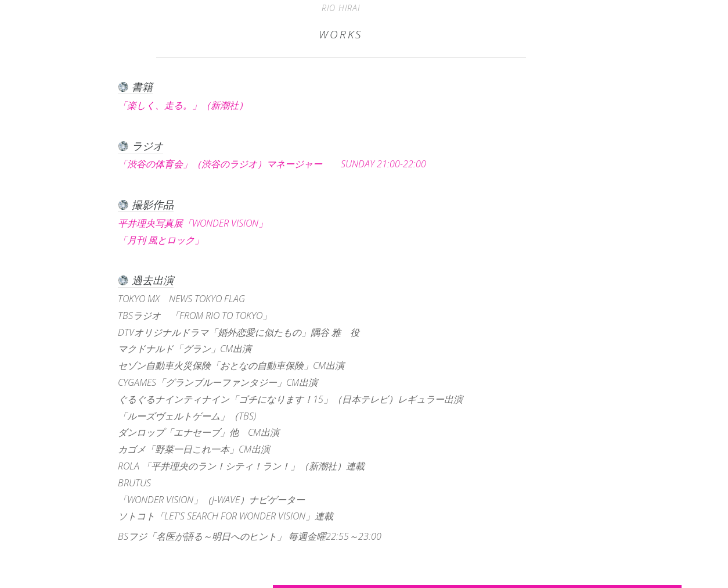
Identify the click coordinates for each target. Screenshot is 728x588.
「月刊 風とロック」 (170, 240)
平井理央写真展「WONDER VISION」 (202, 223)
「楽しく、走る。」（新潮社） (192, 105)
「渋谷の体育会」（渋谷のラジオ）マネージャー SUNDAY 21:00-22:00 (272, 164)
